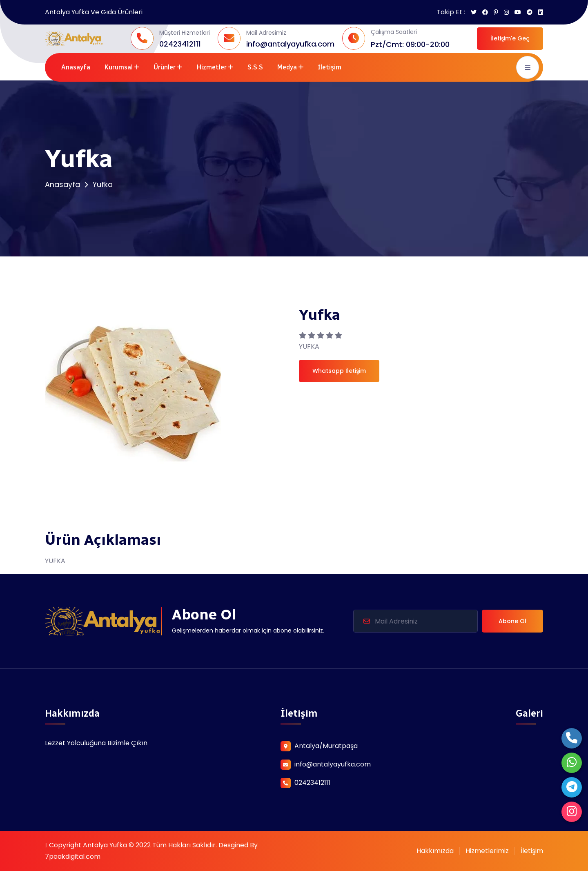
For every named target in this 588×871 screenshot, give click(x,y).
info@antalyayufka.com (290, 44)
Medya (287, 67)
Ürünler (165, 67)
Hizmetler (212, 67)
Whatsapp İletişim (339, 371)
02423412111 (180, 44)
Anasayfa (76, 67)
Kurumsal (118, 67)
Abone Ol (512, 621)
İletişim (330, 67)
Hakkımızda (435, 851)
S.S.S (255, 67)
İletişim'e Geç (510, 38)
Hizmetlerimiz (487, 851)
